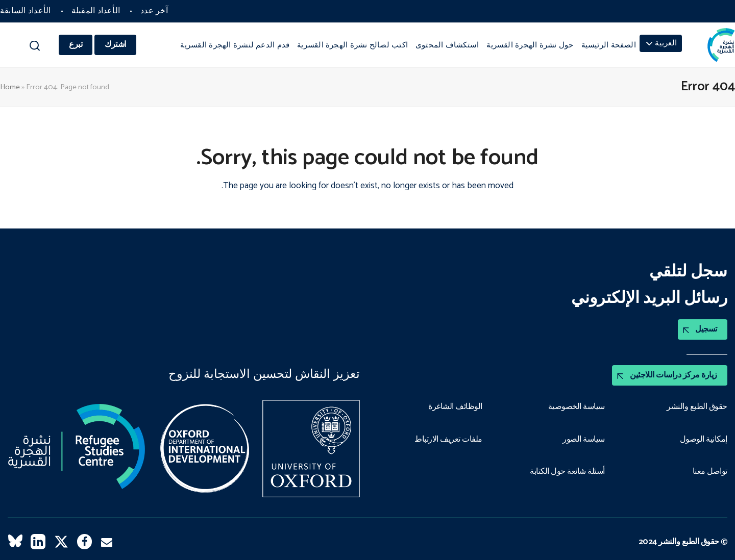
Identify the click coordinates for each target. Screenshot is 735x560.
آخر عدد (154, 11)
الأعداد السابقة (26, 11)
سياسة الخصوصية (577, 407)
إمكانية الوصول (704, 440)
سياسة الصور (584, 440)
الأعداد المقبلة (96, 11)
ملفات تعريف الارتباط (448, 440)
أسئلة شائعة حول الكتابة (567, 472)
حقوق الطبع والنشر (697, 407)
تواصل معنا (710, 472)
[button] (34, 48)
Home (10, 87)
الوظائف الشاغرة (455, 407)
